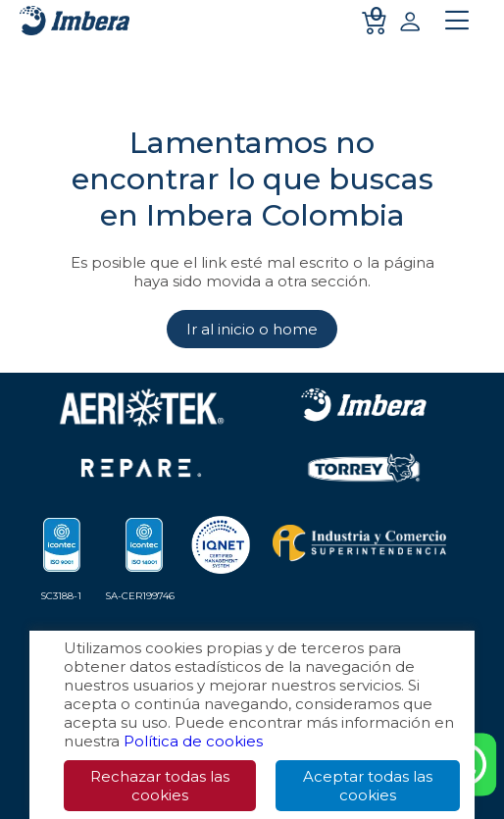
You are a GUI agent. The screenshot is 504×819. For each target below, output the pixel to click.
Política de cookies (193, 741)
